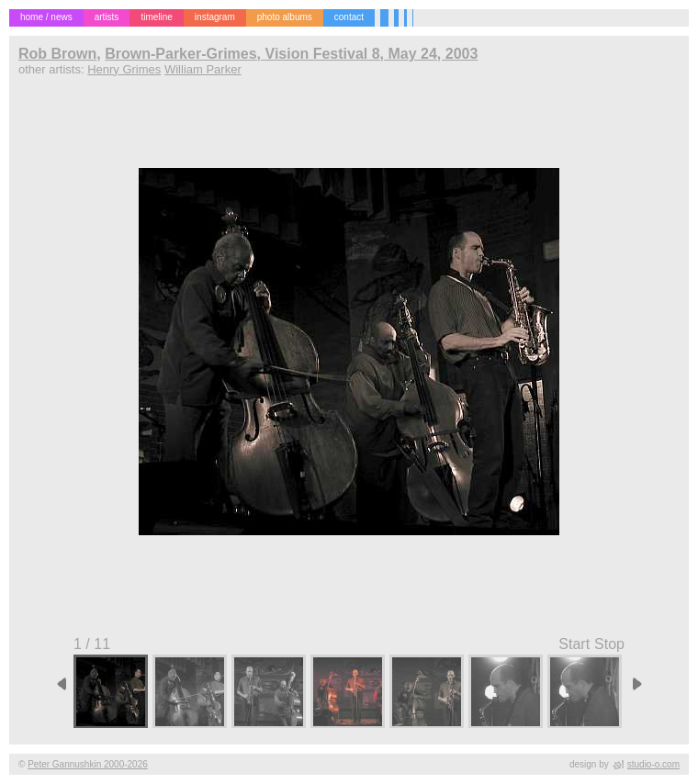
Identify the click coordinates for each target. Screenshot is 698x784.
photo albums (285, 17)
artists (107, 17)
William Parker (203, 69)
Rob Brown (57, 54)
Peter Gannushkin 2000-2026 (88, 764)
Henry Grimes (124, 69)
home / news (46, 17)
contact (349, 17)
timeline (156, 17)
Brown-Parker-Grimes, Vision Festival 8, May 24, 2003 (291, 54)
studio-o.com (653, 764)
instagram (215, 17)
